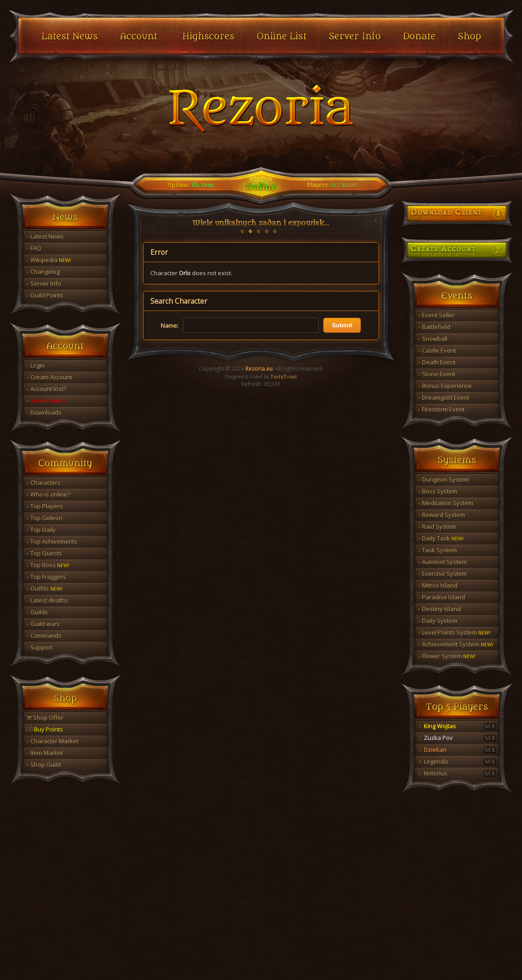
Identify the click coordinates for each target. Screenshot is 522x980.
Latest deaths (47, 600)
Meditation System (445, 503)
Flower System (447, 656)
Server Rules (46, 401)
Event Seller (436, 315)
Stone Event (436, 374)
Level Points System (454, 632)
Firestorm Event (441, 409)
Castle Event (437, 350)
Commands (44, 636)
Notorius (457, 773)
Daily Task (441, 538)
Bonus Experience (445, 386)
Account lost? (46, 389)
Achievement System (455, 644)
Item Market (45, 753)
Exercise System (442, 574)
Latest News (45, 236)
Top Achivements (52, 541)
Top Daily (41, 530)
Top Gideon (44, 518)
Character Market (52, 741)
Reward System (441, 515)
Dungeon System (443, 479)
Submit (342, 325)
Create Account (49, 377)
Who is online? (48, 494)
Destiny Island (439, 609)
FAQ (34, 248)
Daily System (438, 621)
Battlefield (434, 327)
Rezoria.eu (259, 369)
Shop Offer (45, 717)
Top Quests (44, 553)
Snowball (433, 339)
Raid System (437, 526)
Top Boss (48, 565)
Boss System (438, 491)
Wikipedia (49, 260)
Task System (437, 550)
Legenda (457, 761)
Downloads (44, 412)
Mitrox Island (438, 585)
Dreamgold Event (443, 397)
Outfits (44, 588)
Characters (43, 483)
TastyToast (284, 377)
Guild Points (45, 295)
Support (39, 647)
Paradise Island (441, 597)
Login (36, 365)
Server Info (44, 283)
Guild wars (43, 624)
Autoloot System (442, 562)
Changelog (43, 272)
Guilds (37, 612)
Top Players (45, 506)
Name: (170, 325)
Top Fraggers (46, 577)
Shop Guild (43, 765)
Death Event (437, 362)
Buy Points (45, 729)
